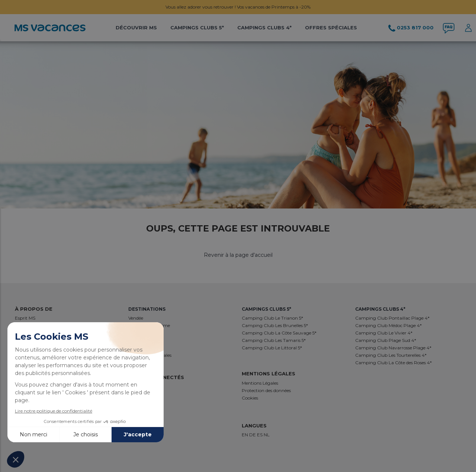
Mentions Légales (260, 383)
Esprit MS (25, 318)
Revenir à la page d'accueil (238, 255)
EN (245, 435)
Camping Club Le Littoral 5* (272, 348)
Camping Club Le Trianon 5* (272, 318)
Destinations (147, 309)
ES (260, 435)
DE (253, 435)
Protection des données (266, 390)
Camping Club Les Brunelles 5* (275, 325)
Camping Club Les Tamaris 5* (274, 340)
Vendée (136, 318)
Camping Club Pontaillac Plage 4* (392, 318)
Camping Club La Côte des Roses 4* (393, 363)
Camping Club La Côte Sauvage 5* (279, 333)
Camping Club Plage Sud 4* (386, 340)
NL (267, 435)
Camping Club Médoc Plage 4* (388, 325)
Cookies (250, 398)
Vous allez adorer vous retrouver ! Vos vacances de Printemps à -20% (238, 7)
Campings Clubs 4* (264, 28)
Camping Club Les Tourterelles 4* (391, 355)
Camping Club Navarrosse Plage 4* (393, 348)
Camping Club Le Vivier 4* (384, 333)
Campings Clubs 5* (197, 28)
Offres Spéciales (331, 28)
